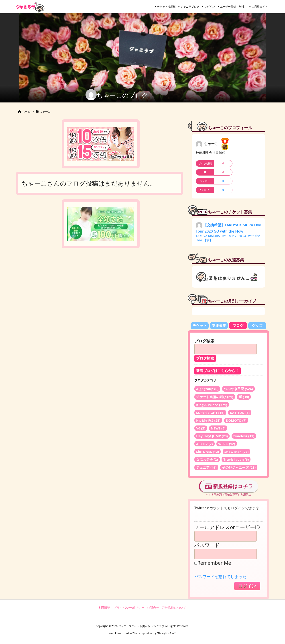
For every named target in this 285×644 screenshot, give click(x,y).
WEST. (227, 444)
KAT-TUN (240, 413)
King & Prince (212, 405)
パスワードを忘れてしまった (220, 577)
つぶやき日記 (238, 389)
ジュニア (206, 467)
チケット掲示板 (166, 7)
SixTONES (208, 452)
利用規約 (105, 608)
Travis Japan (236, 459)
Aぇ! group (207, 389)
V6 (201, 428)
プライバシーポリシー (129, 608)
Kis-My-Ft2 (208, 420)
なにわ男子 (207, 459)
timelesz (244, 436)
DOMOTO (236, 420)
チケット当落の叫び (215, 397)
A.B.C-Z (205, 444)
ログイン (210, 7)
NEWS (218, 428)
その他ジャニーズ (239, 467)
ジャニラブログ (190, 7)
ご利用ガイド (260, 7)
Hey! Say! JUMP (212, 436)
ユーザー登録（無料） (233, 7)
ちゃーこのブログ (122, 95)
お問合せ (153, 608)
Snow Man (236, 452)
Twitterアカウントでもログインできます (227, 508)
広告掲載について (174, 608)
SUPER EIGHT (210, 413)
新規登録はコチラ (229, 486)
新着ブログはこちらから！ (218, 371)
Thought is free (166, 633)
